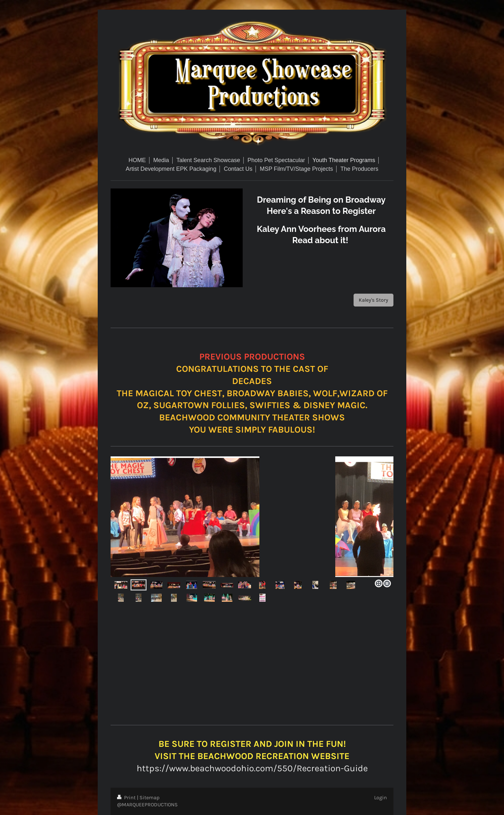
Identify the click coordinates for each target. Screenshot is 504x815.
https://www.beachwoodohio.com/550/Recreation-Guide (252, 768)
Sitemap (150, 797)
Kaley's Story (373, 300)
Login (381, 797)
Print (127, 797)
